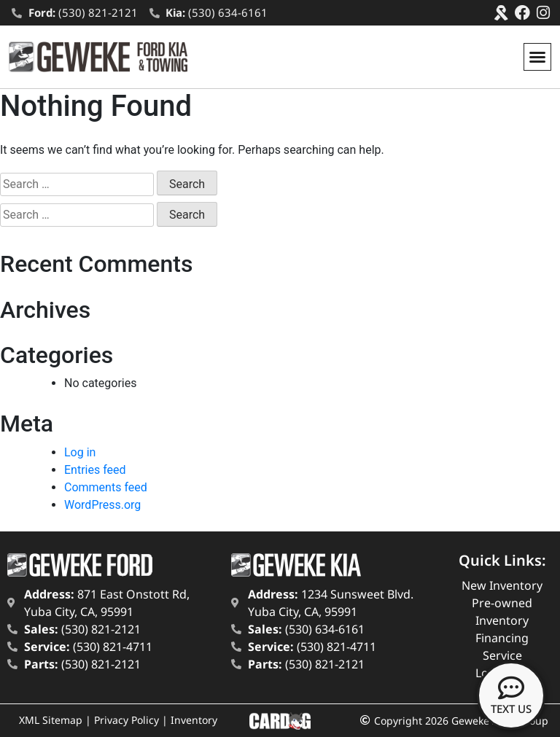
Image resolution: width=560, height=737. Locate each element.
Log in (80, 452)
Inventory (194, 720)
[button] (537, 57)
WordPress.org (102, 505)
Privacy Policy (127, 720)
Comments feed (106, 487)
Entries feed (95, 470)
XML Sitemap (51, 720)
